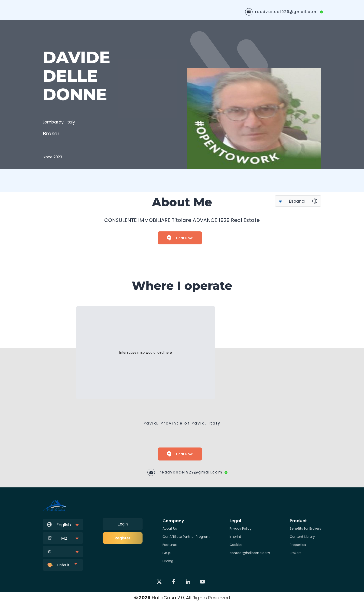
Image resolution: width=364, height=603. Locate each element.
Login (123, 524)
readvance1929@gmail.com (286, 12)
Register (123, 538)
